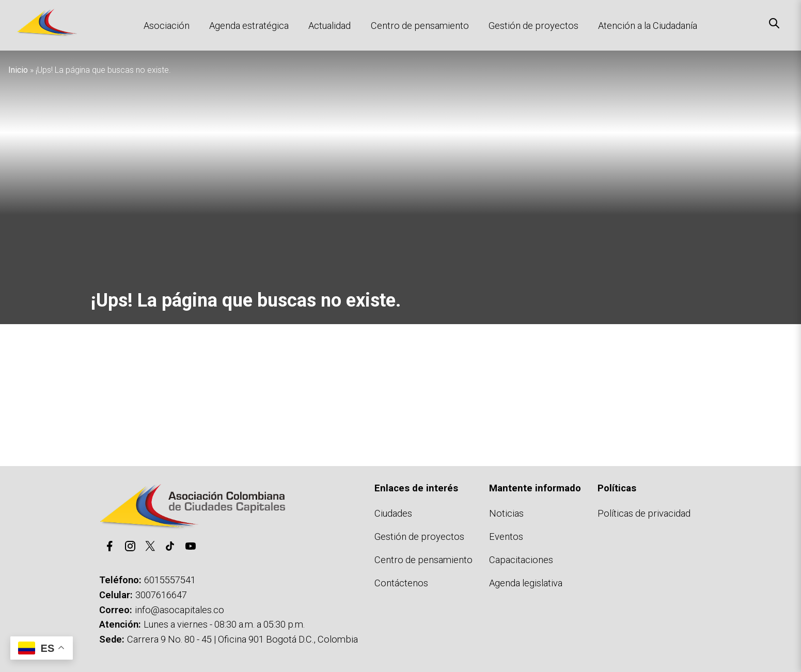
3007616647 (161, 595)
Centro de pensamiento (420, 26)
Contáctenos (401, 583)
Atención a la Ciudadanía (648, 26)
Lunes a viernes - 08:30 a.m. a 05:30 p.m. (224, 624)
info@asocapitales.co (179, 610)
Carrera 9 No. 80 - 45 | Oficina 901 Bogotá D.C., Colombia (242, 639)
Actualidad (329, 26)
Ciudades (393, 513)
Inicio (18, 70)
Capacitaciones (521, 560)
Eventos (506, 537)
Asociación (167, 26)
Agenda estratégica (249, 26)
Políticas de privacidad (644, 513)
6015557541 (170, 580)
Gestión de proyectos (533, 26)
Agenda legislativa (526, 583)
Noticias (506, 513)
